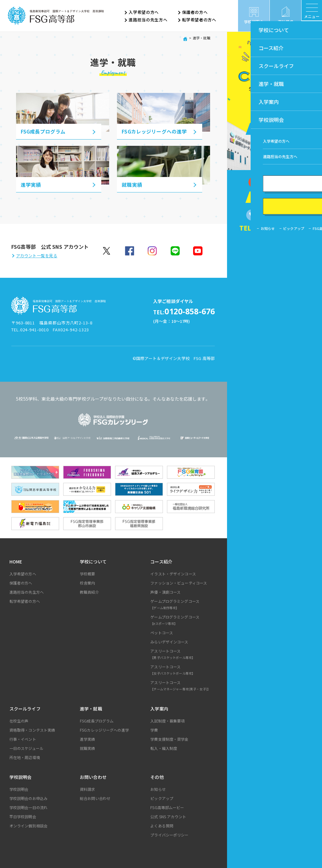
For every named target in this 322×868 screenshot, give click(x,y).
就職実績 (88, 748)
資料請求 (88, 788)
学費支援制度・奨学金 (169, 738)
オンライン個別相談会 (28, 825)
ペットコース (162, 632)
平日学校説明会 (23, 816)
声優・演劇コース (165, 591)
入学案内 (159, 708)
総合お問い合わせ (95, 798)
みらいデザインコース (169, 641)
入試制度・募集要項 (167, 720)
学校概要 (88, 573)
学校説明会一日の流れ (28, 807)
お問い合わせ (93, 776)
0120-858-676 (174, 311)
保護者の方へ (195, 12)
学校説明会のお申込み (28, 798)
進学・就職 (91, 708)
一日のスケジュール (26, 748)
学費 (154, 729)
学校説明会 (21, 776)
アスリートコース (183, 654)
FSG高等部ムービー (167, 807)
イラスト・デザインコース (173, 573)
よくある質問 (162, 825)
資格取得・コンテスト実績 (32, 729)
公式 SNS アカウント (168, 816)
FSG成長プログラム (97, 720)
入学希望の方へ (144, 12)
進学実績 (88, 738)
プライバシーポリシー (169, 834)
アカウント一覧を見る (37, 256)
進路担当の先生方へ (148, 20)
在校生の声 (19, 720)
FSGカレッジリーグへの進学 (104, 729)
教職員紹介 (89, 591)
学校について (93, 561)
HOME (16, 561)
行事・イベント (23, 738)
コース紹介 (161, 561)
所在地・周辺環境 (25, 757)
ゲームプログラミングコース (183, 605)
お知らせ (158, 788)
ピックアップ (162, 798)
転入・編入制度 (164, 748)
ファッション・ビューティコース (179, 582)
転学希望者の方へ (199, 20)
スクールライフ (25, 708)
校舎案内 (88, 582)
